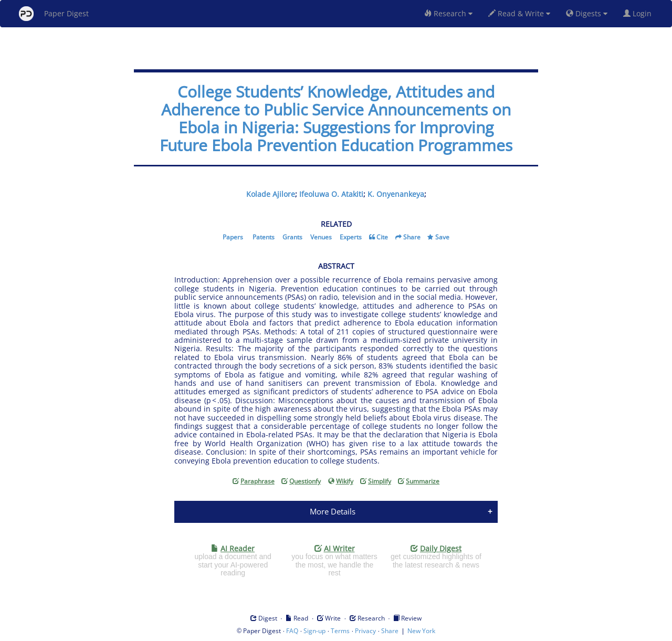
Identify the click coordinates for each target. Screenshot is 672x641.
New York (421, 631)
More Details (333, 511)
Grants (292, 237)
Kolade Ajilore (271, 194)
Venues (321, 237)
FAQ (292, 631)
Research (448, 13)
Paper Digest (54, 14)
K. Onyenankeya (396, 194)
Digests (587, 13)
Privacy (365, 631)
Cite (382, 237)
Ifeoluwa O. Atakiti (331, 194)
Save (442, 237)
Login (639, 13)
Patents (264, 237)
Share (412, 237)
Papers (233, 237)
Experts (351, 237)
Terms (340, 631)
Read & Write (519, 13)
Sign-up (314, 631)
